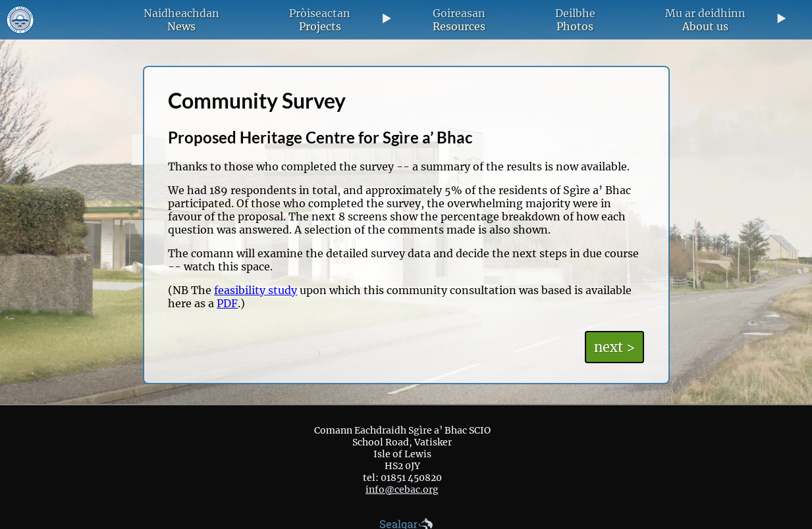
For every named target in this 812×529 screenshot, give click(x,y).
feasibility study (256, 290)
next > (614, 347)
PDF (227, 303)
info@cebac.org (402, 490)
